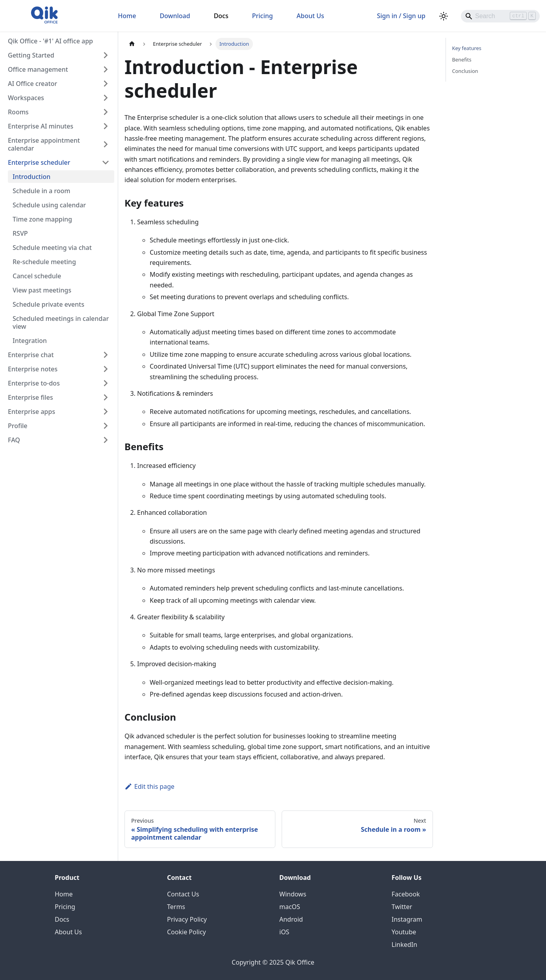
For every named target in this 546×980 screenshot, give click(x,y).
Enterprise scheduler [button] (39, 162)
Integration (30, 341)
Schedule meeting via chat (52, 248)
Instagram (407, 919)
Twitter (402, 907)
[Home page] (132, 44)
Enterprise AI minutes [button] (41, 126)
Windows (293, 894)
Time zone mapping (42, 219)
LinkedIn (404, 945)
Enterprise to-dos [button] (34, 383)
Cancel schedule (37, 276)
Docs (221, 16)
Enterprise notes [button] (33, 369)
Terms (176, 907)
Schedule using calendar (49, 205)
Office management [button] (38, 69)
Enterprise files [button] (30, 397)
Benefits (462, 60)
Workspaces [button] (26, 98)
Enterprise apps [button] (32, 412)
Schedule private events (48, 304)
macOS (290, 907)
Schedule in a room (41, 191)
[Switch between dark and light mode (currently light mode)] (444, 16)
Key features (467, 48)
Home (127, 16)
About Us (310, 16)
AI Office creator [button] (32, 84)
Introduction (32, 177)
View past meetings (42, 290)
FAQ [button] (14, 440)
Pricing (263, 16)
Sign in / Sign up (401, 16)
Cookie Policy (187, 932)
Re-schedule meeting (44, 262)
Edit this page (149, 786)
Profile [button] (18, 426)
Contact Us (183, 894)
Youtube (404, 932)
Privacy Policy (187, 919)
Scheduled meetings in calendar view (61, 322)
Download (175, 16)
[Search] (500, 16)
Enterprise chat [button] (31, 355)
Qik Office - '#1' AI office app (50, 41)
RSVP (20, 233)
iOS (284, 932)
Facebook (406, 894)
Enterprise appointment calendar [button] (44, 144)
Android (291, 919)
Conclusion (465, 71)
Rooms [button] (18, 112)
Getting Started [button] (31, 55)
